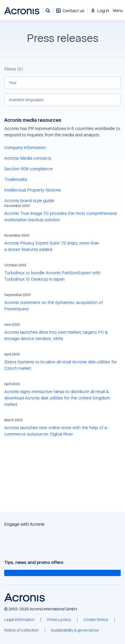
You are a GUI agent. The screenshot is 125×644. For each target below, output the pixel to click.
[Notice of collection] (21, 630)
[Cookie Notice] (96, 620)
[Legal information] (19, 620)
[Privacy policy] (59, 620)
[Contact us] (70, 13)
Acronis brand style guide (29, 201)
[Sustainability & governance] (75, 630)
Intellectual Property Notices (33, 190)
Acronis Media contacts (28, 158)
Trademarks (16, 179)
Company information (25, 147)
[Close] (119, 11)
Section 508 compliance (29, 169)
